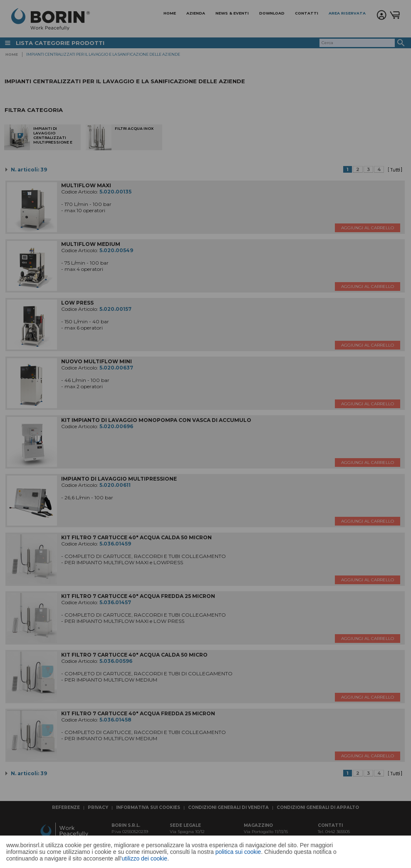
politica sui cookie (238, 852)
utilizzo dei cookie (144, 858)
